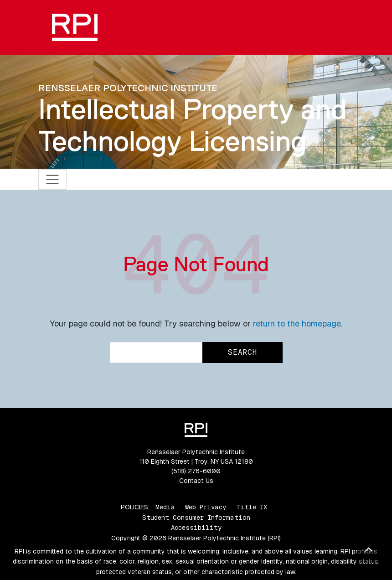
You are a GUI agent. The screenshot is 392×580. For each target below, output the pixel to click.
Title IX (252, 507)
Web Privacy (206, 507)
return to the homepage (297, 324)
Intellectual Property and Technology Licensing (193, 125)
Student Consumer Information (196, 518)
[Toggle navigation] (53, 179)
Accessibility (196, 528)
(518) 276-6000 (196, 471)
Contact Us (196, 481)
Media (165, 507)
